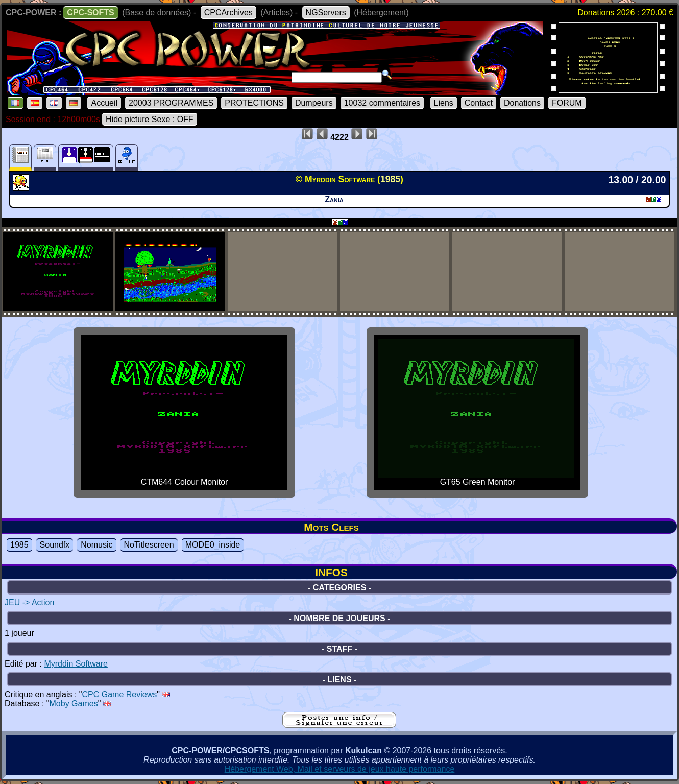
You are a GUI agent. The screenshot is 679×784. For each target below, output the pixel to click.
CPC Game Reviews (120, 694)
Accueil (104, 103)
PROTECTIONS (254, 103)
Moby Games (74, 704)
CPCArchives (228, 13)
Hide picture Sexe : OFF (150, 119)
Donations (522, 103)
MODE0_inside (213, 545)
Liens (444, 103)
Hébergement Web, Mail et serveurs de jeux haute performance (340, 769)
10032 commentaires (382, 103)
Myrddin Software (76, 664)
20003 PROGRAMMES (171, 103)
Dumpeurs (314, 103)
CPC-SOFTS (90, 13)
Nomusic (96, 545)
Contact (479, 103)
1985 (19, 545)
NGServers (326, 13)
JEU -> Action (29, 602)
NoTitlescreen (149, 545)
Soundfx (55, 545)
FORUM (567, 103)
